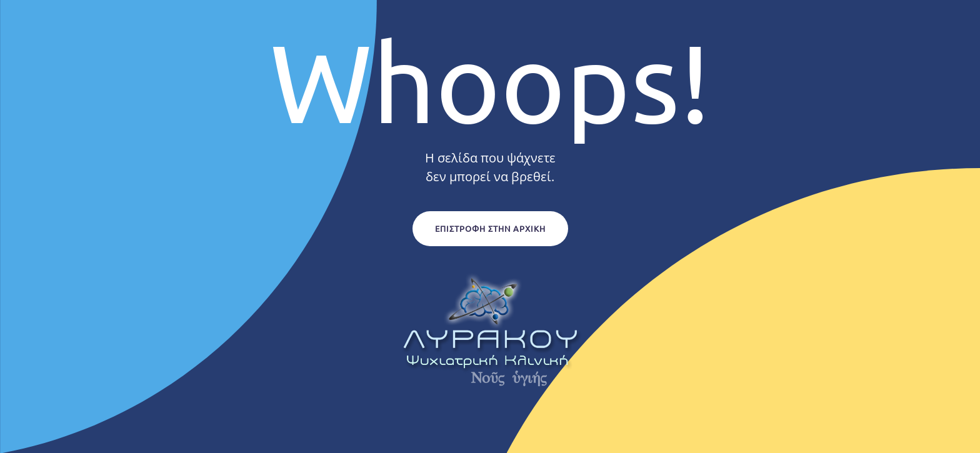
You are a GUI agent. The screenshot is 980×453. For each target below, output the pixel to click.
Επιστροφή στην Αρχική (490, 228)
